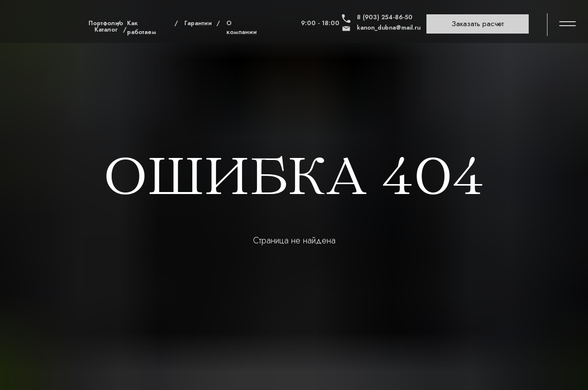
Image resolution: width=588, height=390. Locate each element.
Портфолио (106, 23)
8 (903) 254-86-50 (385, 17)
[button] (478, 24)
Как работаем (142, 28)
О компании (242, 28)
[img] (44, 23)
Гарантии (198, 23)
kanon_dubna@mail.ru (389, 28)
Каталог (106, 30)
